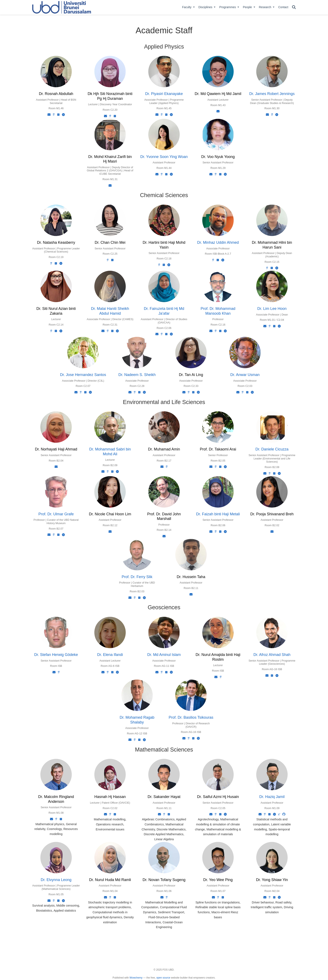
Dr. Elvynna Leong (56, 880)
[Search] (294, 7)
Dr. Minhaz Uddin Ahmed (218, 242)
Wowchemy (136, 978)
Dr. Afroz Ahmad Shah (272, 655)
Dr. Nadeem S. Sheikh (137, 375)
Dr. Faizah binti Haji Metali (218, 514)
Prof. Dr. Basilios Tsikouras (191, 717)
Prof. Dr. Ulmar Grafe (56, 514)
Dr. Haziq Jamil (272, 797)
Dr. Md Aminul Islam (164, 655)
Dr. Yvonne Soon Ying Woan (164, 157)
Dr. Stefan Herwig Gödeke (56, 655)
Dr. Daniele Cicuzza (272, 449)
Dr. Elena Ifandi (110, 655)
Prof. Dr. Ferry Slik (137, 577)
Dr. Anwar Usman (245, 375)
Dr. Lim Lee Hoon (272, 309)
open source (163, 978)
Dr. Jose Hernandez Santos (83, 375)
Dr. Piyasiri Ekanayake (164, 94)
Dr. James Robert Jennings (272, 94)
